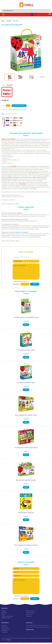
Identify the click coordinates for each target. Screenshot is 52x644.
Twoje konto (4, 631)
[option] (26, 50)
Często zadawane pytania (7, 616)
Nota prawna (29, 616)
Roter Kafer (16, 21)
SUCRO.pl (8, 640)
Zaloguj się (4, 625)
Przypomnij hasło (6, 629)
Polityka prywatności (6, 618)
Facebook (32, 15)
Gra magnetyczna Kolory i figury (26, 382)
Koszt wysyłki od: (10, 114)
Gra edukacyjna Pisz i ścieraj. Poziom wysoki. (26, 317)
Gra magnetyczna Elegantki (21, 232)
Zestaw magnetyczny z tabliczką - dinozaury (26, 545)
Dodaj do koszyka (20, 106)
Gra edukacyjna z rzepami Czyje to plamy (26, 448)
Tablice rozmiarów (30, 613)
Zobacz (26, 325)
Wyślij (35, 284)
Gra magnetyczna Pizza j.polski (26, 350)
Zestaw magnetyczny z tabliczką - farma (26, 415)
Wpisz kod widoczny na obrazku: (21, 281)
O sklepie (4, 611)
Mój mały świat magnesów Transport (26, 480)
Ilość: (3, 106)
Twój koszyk (4, 632)
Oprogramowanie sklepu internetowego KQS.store (39, 638)
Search (49, 11)
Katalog (3, 21)
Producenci (9, 21)
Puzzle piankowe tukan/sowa (26, 513)
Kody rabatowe (30, 614)
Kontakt (3, 614)
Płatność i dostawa (30, 611)
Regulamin (4, 613)
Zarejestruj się (5, 627)
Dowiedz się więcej (30, 629)
